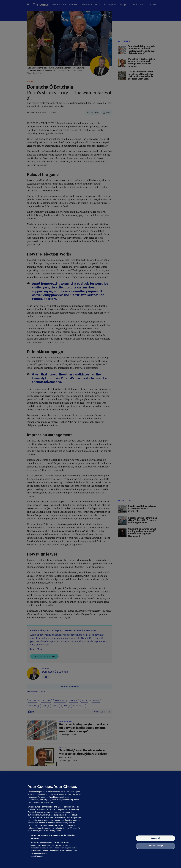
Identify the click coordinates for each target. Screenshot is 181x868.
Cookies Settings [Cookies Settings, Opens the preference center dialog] (156, 846)
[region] (90, 820)
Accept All (156, 838)
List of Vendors (37, 856)
